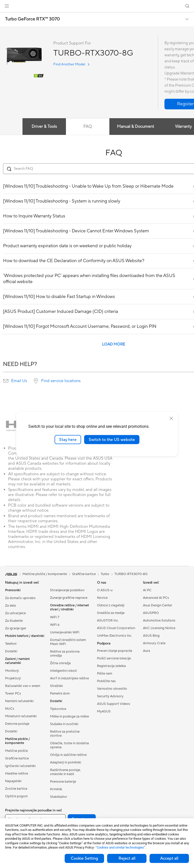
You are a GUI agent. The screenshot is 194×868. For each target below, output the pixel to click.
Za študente (14, 621)
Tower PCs (13, 693)
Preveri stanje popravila (115, 651)
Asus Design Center (158, 605)
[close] (171, 418)
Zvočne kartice (16, 789)
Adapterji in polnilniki (66, 762)
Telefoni (11, 644)
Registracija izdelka (111, 666)
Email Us (19, 381)
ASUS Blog (151, 636)
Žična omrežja (60, 663)
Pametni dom (60, 693)
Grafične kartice (17, 758)
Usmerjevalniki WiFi (65, 632)
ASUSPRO (151, 613)
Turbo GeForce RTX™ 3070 (32, 19)
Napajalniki (13, 781)
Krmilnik (56, 789)
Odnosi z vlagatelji (111, 605)
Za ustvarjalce (15, 613)
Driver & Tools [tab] (44, 127)
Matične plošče (16, 751)
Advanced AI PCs (156, 598)
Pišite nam (105, 674)
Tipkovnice (58, 709)
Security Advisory (110, 696)
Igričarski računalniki (20, 766)
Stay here (68, 439)
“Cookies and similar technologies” (120, 847)
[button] (7, 6)
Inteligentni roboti (63, 671)
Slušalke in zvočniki (64, 724)
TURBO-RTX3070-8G (131, 574)
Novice (102, 598)
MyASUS (104, 711)
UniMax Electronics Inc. (115, 636)
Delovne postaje (17, 724)
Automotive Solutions (159, 621)
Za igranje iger (16, 628)
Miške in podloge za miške (69, 716)
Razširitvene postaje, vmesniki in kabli (65, 772)
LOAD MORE (114, 344)
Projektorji (13, 678)
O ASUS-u (105, 590)
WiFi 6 (55, 625)
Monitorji (12, 671)
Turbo (105, 574)
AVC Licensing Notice (159, 628)
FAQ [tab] (88, 127)
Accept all (169, 858)
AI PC (147, 590)
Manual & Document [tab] (136, 127)
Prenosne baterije (63, 782)
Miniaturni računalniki (21, 716)
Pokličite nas (106, 681)
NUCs (10, 709)
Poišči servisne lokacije (114, 658)
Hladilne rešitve (17, 774)
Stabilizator (59, 797)
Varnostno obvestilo (112, 689)
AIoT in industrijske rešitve (69, 678)
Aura (147, 651)
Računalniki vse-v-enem (23, 686)
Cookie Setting (84, 858)
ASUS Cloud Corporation (116, 628)
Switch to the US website (112, 439)
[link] (97, 6)
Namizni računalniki (19, 701)
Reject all (127, 858)
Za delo (11, 606)
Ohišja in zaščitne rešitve (68, 755)
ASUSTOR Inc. (108, 621)
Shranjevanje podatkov (67, 590)
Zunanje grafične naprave (69, 598)
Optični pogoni (16, 796)
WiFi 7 (55, 617)
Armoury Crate (154, 643)
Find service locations (61, 381)
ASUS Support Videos (114, 704)
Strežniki (56, 686)
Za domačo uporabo (20, 598)
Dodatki (11, 651)
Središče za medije (111, 613)
